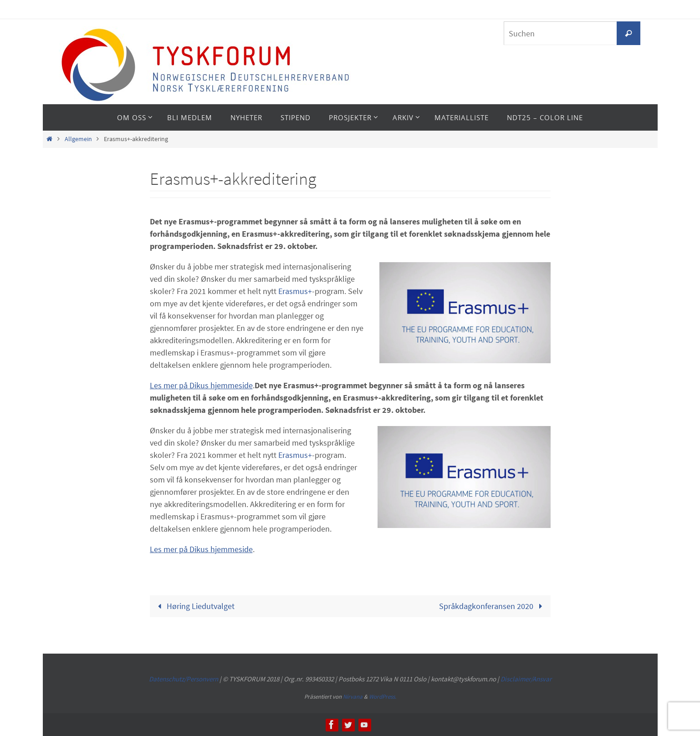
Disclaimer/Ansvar (526, 679)
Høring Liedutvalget (194, 606)
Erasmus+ (295, 291)
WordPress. (383, 697)
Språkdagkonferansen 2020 (493, 606)
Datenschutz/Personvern (184, 679)
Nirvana (353, 697)
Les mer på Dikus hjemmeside (201, 385)
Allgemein (78, 139)
